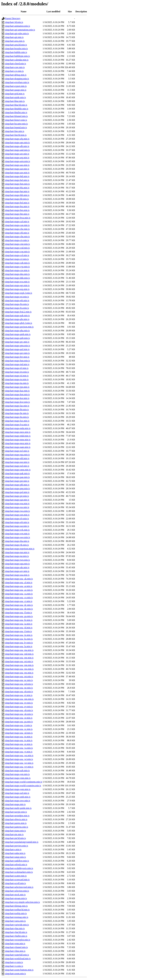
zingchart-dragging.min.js (17, 79)
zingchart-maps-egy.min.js (17, 285)
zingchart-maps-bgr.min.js (17, 191)
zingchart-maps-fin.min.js (17, 304)
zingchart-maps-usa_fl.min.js (19, 613)
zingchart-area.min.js (15, 41)
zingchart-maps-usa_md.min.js (19, 654)
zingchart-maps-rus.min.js (17, 507)
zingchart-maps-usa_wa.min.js (19, 755)
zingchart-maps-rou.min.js (17, 504)
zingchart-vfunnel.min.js (16, 947)
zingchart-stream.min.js (16, 898)
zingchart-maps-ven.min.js (17, 774)
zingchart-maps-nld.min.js (17, 458)
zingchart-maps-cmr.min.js (17, 244)
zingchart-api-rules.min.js (17, 33)
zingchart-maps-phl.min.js (17, 485)
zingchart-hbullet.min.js (16, 112)
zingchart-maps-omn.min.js (18, 470)
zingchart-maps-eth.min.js (17, 300)
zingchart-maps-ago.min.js (17, 143)
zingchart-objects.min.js (16, 819)
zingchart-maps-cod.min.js (17, 248)
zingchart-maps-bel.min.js (17, 180)
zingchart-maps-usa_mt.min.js (19, 676)
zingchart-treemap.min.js (17, 917)
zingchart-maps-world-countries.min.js (23, 786)
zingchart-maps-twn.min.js (17, 560)
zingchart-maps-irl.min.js (17, 368)
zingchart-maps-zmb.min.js (18, 797)
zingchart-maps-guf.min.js (17, 349)
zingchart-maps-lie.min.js (17, 413)
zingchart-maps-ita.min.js (17, 383)
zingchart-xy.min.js (14, 962)
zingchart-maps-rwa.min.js (17, 511)
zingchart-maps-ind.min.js (17, 364)
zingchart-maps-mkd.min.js (18, 436)
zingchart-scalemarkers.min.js (19, 872)
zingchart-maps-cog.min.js (17, 252)
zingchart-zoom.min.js (15, 974)
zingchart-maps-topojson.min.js (20, 549)
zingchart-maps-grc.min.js (17, 342)
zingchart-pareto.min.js (16, 823)
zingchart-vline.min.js (15, 951)
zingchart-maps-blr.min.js (17, 199)
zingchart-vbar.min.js (15, 928)
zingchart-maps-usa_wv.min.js (19, 763)
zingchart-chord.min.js (16, 64)
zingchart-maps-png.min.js (17, 488)
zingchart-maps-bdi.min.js (17, 176)
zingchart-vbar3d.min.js (16, 932)
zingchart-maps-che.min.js (17, 229)
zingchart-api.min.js (14, 37)
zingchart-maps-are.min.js (17, 154)
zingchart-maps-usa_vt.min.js (19, 752)
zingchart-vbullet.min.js (16, 936)
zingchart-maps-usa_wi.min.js (19, 759)
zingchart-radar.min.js (15, 853)
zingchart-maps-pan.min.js (17, 477)
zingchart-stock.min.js (15, 895)
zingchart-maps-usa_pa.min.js (19, 722)
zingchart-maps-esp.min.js (17, 289)
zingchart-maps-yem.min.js (18, 789)
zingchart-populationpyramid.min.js (22, 842)
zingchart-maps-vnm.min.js (18, 778)
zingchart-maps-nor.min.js (17, 462)
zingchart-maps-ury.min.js (17, 571)
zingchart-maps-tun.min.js (17, 552)
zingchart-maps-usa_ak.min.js (19, 579)
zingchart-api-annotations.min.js (20, 30)
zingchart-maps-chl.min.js (17, 233)
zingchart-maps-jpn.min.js (17, 387)
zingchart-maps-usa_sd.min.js (19, 733)
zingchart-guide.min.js (15, 97)
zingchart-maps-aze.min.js (17, 173)
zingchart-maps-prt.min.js (17, 496)
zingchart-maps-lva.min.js (17, 425)
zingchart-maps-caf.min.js (17, 221)
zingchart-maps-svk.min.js (17, 530)
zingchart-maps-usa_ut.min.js (19, 744)
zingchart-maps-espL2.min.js (19, 293)
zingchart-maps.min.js (15, 804)
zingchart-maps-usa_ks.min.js (19, 639)
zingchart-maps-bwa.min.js (18, 218)
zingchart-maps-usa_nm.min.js (19, 699)
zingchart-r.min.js (13, 849)
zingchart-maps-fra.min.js (17, 308)
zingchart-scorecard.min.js (17, 880)
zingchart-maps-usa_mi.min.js (19, 661)
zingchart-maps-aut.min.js (17, 169)
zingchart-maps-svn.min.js (17, 534)
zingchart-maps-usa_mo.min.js (19, 669)
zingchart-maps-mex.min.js (18, 432)
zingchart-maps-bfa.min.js (17, 188)
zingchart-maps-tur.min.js (17, 556)
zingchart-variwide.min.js (17, 925)
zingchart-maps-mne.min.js (18, 440)
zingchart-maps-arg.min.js (17, 158)
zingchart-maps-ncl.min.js (17, 451)
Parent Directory (13, 18)
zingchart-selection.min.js (17, 891)
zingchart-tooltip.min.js (16, 913)
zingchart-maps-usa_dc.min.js (19, 605)
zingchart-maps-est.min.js (17, 297)
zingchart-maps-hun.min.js (17, 361)
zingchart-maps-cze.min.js (17, 270)
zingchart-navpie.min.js (16, 812)
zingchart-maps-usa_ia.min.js (19, 624)
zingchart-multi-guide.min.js (18, 808)
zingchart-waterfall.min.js (17, 955)
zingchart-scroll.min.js (15, 883)
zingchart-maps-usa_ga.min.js (19, 616)
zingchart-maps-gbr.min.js (17, 319)
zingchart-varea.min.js (15, 921)
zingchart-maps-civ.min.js (17, 240)
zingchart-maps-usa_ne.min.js (19, 688)
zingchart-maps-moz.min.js (18, 443)
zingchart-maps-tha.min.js (17, 541)
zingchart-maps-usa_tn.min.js (19, 737)
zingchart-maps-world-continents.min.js (24, 782)
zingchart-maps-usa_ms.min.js (19, 673)
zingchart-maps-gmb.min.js (18, 334)
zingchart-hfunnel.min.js (16, 116)
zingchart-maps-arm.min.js (17, 161)
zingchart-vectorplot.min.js (18, 940)
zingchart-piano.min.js (15, 831)
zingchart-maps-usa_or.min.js (19, 718)
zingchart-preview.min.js (17, 846)
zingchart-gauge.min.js (16, 90)
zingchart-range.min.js (15, 857)
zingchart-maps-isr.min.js (17, 379)
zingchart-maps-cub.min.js (17, 263)
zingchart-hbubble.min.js (17, 109)
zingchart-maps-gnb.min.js (17, 338)
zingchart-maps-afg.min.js (17, 139)
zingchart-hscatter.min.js (16, 124)
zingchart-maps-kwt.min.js (17, 402)
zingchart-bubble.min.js (16, 52)
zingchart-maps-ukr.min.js (17, 567)
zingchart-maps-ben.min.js (17, 184)
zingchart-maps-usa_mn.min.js (19, 665)
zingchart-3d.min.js (14, 22)
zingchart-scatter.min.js (16, 876)
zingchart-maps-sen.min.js (17, 515)
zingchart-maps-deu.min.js (17, 274)
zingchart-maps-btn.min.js (17, 214)
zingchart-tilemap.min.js (16, 906)
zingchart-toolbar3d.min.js (17, 910)
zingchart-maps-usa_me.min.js (19, 658)
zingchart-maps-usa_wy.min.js (19, 767)
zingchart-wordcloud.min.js (18, 959)
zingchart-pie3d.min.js (15, 838)
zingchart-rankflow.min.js (17, 861)
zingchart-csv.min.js (14, 71)
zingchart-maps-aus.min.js (17, 165)
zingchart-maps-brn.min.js (17, 210)
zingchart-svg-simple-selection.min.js (22, 902)
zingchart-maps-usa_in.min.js (19, 635)
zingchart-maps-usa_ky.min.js (19, 643)
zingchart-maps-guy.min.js (17, 353)
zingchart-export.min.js (16, 86)
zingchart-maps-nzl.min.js (17, 466)
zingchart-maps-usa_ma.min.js (19, 650)
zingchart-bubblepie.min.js (17, 56)
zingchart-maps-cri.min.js (17, 259)
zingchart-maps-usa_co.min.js (19, 598)
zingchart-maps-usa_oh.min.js (19, 710)
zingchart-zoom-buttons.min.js (19, 970)
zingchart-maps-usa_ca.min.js (19, 594)
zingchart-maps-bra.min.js (17, 206)
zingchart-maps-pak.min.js (17, 473)
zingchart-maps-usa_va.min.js (19, 748)
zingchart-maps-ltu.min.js (17, 417)
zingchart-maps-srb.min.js (17, 522)
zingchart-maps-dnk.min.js (17, 278)
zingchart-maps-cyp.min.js (17, 267)
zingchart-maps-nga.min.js (17, 455)
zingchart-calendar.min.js (17, 60)
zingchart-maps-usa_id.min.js (19, 628)
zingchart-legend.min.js (16, 127)
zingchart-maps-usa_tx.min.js (19, 740)
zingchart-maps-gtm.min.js (17, 346)
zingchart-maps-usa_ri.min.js (19, 725)
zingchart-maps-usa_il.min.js (18, 631)
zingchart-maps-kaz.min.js (17, 391)
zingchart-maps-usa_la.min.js (19, 646)
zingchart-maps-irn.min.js (17, 372)
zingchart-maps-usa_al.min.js (19, 582)
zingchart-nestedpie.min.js (17, 816)
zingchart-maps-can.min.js (17, 225)
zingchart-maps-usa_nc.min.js (19, 680)
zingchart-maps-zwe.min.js (18, 801)
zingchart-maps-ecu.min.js (17, 282)
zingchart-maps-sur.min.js (17, 526)
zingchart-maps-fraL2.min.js (18, 312)
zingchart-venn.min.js (15, 943)
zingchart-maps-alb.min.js (17, 146)
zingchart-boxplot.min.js (16, 49)
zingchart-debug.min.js (16, 75)
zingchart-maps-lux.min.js (17, 421)
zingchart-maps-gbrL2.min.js (19, 323)
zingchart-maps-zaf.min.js (17, 793)
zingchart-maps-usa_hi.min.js (19, 620)
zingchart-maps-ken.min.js (17, 394)
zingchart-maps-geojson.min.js (19, 327)
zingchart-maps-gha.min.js (17, 331)
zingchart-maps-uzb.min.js (17, 771)
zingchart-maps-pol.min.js (17, 492)
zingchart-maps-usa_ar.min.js (19, 586)
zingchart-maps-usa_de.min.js (19, 609)
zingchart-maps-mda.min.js (18, 428)
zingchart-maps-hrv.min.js (17, 357)
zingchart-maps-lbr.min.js (17, 410)
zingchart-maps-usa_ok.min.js (19, 714)
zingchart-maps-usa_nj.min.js (19, 695)
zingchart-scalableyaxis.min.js (19, 868)
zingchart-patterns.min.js (17, 827)
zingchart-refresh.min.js (16, 865)
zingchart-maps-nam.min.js (18, 447)
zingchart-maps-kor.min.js (17, 398)
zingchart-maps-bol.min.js (17, 203)
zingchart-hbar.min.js (15, 101)
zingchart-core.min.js (15, 67)
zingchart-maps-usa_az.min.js (19, 590)
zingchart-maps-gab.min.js (17, 316)
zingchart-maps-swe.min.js (17, 537)
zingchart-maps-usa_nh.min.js (19, 692)
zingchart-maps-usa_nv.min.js (19, 703)
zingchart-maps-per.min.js (17, 481)
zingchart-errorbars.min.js (17, 82)
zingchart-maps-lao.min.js (17, 406)
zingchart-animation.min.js (17, 26)
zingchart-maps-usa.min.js (17, 575)
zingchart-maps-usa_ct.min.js (19, 601)
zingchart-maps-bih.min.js (17, 195)
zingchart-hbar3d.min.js (16, 105)
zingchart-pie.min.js (14, 834)
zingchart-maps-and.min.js (17, 150)
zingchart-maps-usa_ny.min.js (19, 707)
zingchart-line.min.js (15, 131)
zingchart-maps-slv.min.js (17, 519)
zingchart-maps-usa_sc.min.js (19, 729)
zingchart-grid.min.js (15, 94)
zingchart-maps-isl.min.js (17, 376)
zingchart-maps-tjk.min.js (17, 545)
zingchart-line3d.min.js (16, 135)
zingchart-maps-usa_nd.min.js (19, 684)
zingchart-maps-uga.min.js (17, 564)
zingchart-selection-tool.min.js (19, 887)
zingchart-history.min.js (16, 120)
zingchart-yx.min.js (14, 966)
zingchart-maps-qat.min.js (17, 500)
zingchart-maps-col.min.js (17, 255)
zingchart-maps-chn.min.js (17, 237)
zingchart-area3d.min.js (16, 45)
